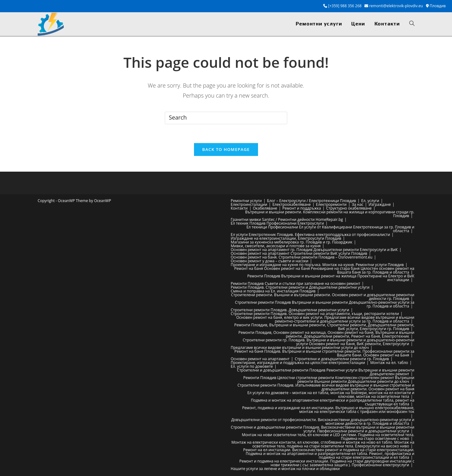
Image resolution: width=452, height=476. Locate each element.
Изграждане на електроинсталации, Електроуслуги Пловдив (286, 238)
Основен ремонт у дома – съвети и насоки (269, 261)
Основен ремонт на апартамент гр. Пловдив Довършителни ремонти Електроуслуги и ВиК (314, 250)
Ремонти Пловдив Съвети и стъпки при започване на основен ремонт (296, 283)
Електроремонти (331, 204)
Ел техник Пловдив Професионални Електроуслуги (277, 223)
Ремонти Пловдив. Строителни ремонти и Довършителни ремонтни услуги (300, 287)
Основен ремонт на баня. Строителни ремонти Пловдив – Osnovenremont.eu (301, 257)
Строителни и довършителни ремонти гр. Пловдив (342, 359)
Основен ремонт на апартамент (260, 359)
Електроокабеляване (292, 204)
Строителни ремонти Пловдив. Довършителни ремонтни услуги (290, 310)
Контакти (239, 208)
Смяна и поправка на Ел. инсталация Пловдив (273, 291)
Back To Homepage (226, 149)
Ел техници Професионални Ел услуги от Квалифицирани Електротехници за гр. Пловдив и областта (330, 229)
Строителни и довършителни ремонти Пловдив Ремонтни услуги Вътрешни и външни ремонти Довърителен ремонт (326, 372)
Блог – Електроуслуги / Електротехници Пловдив (312, 201)
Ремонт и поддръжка (302, 208)
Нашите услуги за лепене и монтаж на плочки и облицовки (285, 469)
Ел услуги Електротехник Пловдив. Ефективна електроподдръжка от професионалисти (310, 235)
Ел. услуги (370, 201)
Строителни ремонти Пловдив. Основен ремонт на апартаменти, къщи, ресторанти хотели (315, 314)
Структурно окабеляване (349, 208)
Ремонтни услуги (246, 201)
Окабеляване (265, 208)
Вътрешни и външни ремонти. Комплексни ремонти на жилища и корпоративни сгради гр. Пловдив (330, 214)
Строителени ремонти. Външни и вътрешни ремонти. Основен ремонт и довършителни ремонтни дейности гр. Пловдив (323, 297)
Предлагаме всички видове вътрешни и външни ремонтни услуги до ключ (300, 348)
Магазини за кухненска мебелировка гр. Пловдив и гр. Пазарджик (291, 242)
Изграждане (380, 204)
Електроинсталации (249, 204)
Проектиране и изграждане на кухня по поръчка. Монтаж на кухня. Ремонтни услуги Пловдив (317, 265)
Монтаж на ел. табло (389, 363)
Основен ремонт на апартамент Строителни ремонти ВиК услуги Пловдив (299, 253)
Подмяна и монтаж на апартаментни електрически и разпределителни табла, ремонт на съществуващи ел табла (333, 402)
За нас (358, 204)
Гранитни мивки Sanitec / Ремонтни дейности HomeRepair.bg (287, 219)
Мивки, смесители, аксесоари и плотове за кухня (276, 246)
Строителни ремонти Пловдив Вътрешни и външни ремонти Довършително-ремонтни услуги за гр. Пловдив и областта (325, 304)
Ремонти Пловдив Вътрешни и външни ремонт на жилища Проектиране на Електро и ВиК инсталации (331, 278)
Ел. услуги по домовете (252, 366)
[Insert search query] (226, 118)
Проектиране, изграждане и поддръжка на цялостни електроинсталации (298, 363)
